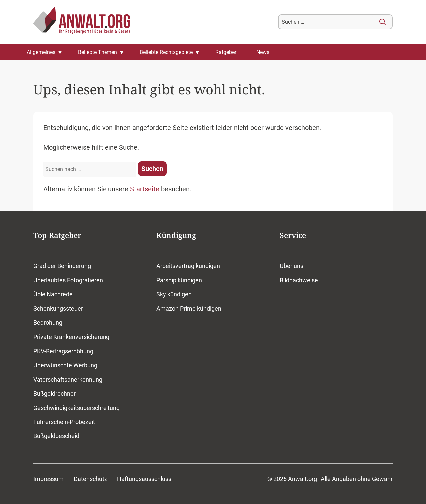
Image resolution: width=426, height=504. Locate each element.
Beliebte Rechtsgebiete (166, 52)
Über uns (291, 266)
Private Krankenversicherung (71, 337)
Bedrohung (48, 323)
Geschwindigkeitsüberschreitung (77, 408)
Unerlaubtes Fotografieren (68, 280)
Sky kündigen (174, 294)
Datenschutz (90, 479)
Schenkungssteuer (58, 309)
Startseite (145, 189)
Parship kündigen (179, 280)
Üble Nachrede (53, 294)
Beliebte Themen (98, 52)
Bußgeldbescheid (56, 436)
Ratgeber (226, 52)
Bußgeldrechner (54, 393)
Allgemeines (41, 52)
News (263, 52)
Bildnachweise (299, 280)
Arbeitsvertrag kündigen (188, 266)
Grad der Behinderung (62, 266)
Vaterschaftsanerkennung (68, 379)
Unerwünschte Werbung (65, 365)
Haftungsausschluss (144, 479)
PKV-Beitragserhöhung (63, 351)
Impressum (48, 479)
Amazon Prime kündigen (189, 309)
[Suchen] (383, 22)
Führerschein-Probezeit (64, 422)
